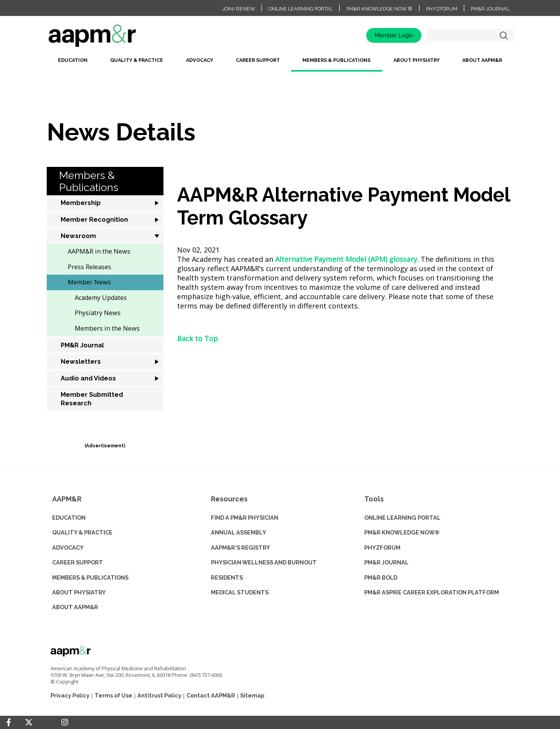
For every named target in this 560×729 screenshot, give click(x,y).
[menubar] (280, 63)
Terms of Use (113, 695)
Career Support (258, 60)
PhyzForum (442, 9)
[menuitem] (73, 63)
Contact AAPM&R (211, 695)
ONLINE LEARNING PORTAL (402, 518)
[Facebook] (9, 722)
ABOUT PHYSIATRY (79, 592)
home (117, 38)
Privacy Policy (70, 695)
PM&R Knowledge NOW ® (379, 9)
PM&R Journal (490, 9)
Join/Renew (239, 9)
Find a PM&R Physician (245, 518)
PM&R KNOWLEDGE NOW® (402, 532)
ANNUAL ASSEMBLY (239, 532)
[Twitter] (29, 723)
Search (504, 35)
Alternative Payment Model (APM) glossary (346, 259)
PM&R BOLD (381, 577)
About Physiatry (417, 60)
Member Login (394, 35)
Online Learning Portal (301, 9)
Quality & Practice (137, 60)
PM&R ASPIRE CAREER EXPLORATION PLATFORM (432, 592)
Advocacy (200, 60)
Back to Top (197, 338)
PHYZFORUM (382, 548)
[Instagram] (65, 722)
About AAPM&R (482, 60)
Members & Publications (336, 60)
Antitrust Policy (159, 695)
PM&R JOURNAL (386, 562)
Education (73, 60)
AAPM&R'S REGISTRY (241, 548)
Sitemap (252, 695)
